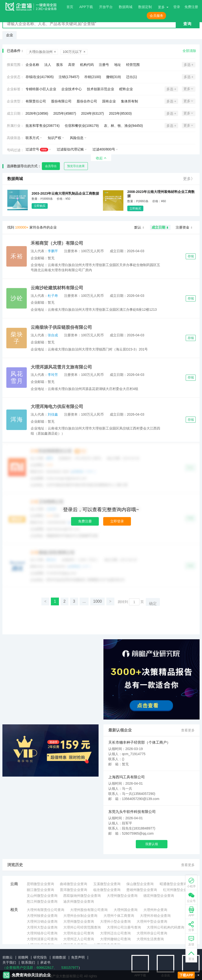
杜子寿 (53, 296)
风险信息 (77, 138)
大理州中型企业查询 (152, 921)
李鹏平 (53, 251)
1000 (98, 601)
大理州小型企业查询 (115, 921)
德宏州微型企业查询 (159, 896)
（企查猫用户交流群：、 (30, 968)
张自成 (53, 335)
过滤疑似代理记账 (70, 149)
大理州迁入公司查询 (79, 939)
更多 (161, 7)
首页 (70, 7)
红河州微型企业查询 (178, 890)
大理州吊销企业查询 (155, 916)
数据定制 (145, 7)
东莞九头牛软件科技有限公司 (132, 812)
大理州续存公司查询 (42, 933)
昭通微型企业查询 (173, 884)
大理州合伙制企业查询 (80, 916)
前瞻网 (23, 957)
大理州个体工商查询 (119, 916)
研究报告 (40, 957)
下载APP (186, 975)
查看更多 (188, 730)
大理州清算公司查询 (42, 939)
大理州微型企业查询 (122, 896)
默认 (140, 228)
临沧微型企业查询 (107, 890)
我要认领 (152, 844)
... (84, 601)
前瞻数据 (59, 957)
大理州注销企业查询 (42, 921)
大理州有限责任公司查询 (46, 910)
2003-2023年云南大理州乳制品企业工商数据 (65, 193)
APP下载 (86, 7)
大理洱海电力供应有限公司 (57, 407)
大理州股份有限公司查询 (89, 910)
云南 (14, 884)
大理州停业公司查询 (152, 933)
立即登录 (117, 521)
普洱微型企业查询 (73, 890)
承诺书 (45, 962)
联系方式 (32, 138)
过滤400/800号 (104, 149)
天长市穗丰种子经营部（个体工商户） (139, 742)
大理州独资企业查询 (42, 916)
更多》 (189, 179)
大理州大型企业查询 (42, 927)
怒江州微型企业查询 (42, 901)
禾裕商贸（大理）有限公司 (57, 243)
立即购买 (40, 206)
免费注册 (85, 521)
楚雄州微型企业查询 (142, 890)
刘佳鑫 (53, 414)
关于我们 (9, 962)
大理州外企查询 (155, 910)
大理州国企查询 (126, 910)
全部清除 (189, 51)
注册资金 (184, 228)
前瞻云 (8, 957)
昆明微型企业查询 (40, 884)
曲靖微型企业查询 (73, 884)
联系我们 (28, 962)
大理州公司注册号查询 (124, 927)
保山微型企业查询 (140, 884)
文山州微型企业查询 (42, 896)
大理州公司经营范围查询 (82, 927)
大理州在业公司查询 (79, 933)
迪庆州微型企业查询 (79, 901)
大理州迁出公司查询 (115, 933)
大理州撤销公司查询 (115, 939)
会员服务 (156, 16)
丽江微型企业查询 (40, 890)
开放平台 (106, 7)
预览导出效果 (76, 166)
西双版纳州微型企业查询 (82, 896)
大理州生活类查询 (150, 939)
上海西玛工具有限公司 (127, 777)
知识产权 (55, 138)
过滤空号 (37, 149)
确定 (153, 604)
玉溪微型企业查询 (107, 884)
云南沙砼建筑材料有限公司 (57, 288)
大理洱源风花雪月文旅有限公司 (61, 367)
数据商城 (126, 7)
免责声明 (78, 957)
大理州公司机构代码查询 (165, 927)
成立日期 (160, 228)
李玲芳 (53, 375)
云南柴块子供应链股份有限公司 (61, 327)
